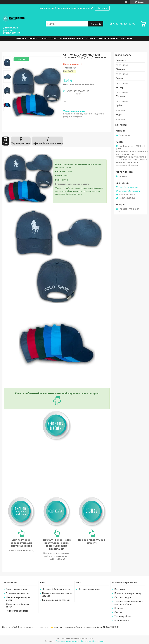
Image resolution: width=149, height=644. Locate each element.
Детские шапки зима (89, 589)
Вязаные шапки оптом (17, 593)
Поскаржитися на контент (68, 641)
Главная (21, 38)
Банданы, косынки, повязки (56, 600)
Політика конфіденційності (92, 641)
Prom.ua (90, 638)
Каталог (102, 8)
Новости (34, 38)
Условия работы (123, 617)
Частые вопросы (108, 38)
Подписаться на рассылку (128, 593)
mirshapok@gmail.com (129, 191)
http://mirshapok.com (129, 187)
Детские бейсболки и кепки (56, 589)
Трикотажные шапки (17, 589)
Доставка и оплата (71, 38)
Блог (45, 38)
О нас (54, 38)
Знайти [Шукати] (95, 24)
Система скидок (123, 597)
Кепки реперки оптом (17, 611)
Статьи (118, 612)
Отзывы (91, 38)
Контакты (127, 38)
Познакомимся (122, 621)
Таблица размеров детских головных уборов (129, 603)
